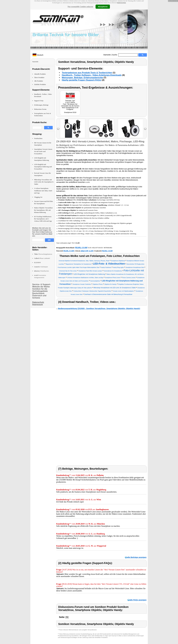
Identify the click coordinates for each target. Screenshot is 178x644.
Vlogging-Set (38, 197)
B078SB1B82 (108, 248)
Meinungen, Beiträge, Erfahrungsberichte (82, 78)
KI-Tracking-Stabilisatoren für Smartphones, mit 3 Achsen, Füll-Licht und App (43, 219)
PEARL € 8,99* (81, 248)
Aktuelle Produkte (40, 74)
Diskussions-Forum (40, 109)
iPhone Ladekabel (42, 258)
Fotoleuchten (38, 138)
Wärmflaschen (41, 271)
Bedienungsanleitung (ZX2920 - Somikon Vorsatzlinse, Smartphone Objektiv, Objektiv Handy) (99, 308)
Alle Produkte (39, 81)
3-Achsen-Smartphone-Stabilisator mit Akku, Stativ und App (43, 191)
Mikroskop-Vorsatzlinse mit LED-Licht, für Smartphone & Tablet (44, 182)
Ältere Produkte (39, 78)
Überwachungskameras (43, 254)
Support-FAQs (39, 101)
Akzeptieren (103, 7)
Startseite (107, 55)
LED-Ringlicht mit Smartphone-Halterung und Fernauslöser (43, 167)
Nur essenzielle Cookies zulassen (80, 7)
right (145, 129)
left (58, 129)
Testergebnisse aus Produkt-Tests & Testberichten (87, 73)
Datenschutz (121, 3)
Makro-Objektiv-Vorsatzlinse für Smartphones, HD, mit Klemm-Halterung (43, 210)
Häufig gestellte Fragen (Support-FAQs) (82, 80)
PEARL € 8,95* (107, 251)
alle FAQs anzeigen (138, 600)
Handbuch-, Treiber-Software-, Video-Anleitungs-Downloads (92, 75)
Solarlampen (41, 267)
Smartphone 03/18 (70, 112)
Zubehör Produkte (40, 84)
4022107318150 (97, 248)
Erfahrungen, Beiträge (41, 105)
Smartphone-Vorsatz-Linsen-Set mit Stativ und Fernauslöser (43, 151)
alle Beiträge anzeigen (137, 557)
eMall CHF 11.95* (87, 251)
